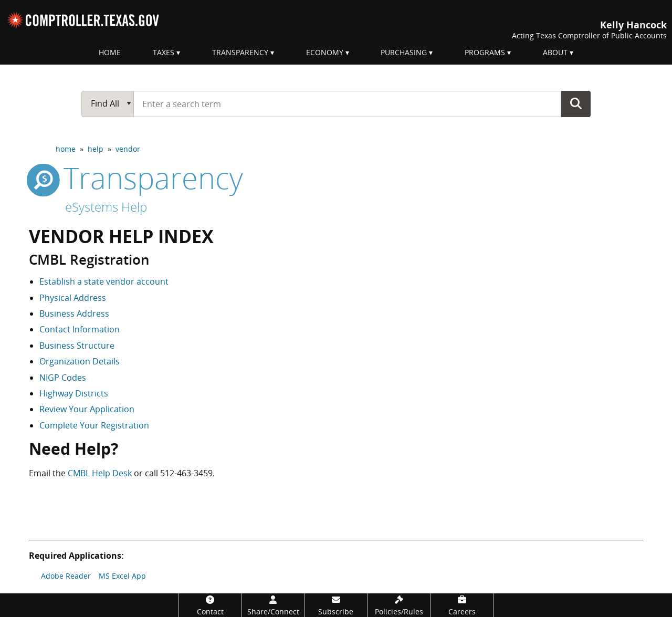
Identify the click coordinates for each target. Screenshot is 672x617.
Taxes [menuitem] (164, 52)
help (96, 149)
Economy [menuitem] (325, 52)
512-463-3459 (186, 473)
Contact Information (80, 329)
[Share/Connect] (273, 605)
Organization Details (80, 361)
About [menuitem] (555, 52)
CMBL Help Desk (100, 473)
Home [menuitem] (110, 52)
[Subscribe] (336, 605)
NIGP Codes (63, 378)
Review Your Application (87, 409)
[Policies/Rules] (399, 605)
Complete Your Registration (94, 425)
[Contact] (210, 605)
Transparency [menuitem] (240, 52)
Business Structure (77, 346)
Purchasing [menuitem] (404, 52)
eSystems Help (106, 207)
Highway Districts (74, 393)
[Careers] (462, 605)
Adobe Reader (66, 576)
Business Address (74, 313)
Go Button (576, 103)
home (66, 149)
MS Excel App (122, 576)
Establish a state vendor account (104, 281)
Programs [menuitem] (485, 52)
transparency (136, 177)
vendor (128, 149)
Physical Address (73, 298)
